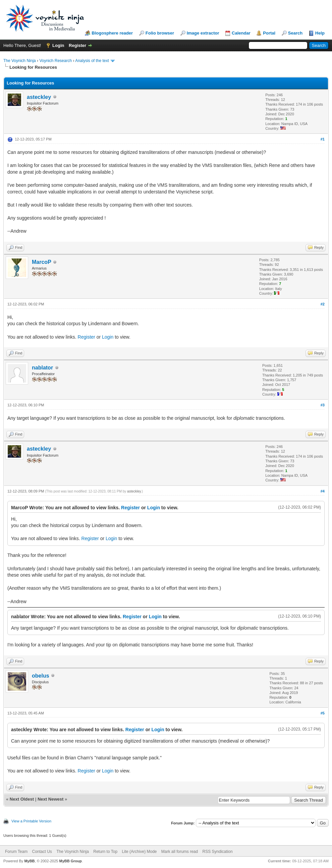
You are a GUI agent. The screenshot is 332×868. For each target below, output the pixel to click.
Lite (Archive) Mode (139, 852)
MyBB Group (70, 861)
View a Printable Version (31, 821)
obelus (41, 676)
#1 (323, 139)
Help (320, 33)
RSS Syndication (218, 852)
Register (77, 45)
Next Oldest (22, 799)
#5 (323, 713)
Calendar (241, 33)
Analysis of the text (92, 61)
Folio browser (160, 33)
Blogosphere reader (112, 33)
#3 (323, 405)
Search (295, 33)
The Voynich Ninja (20, 61)
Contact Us (42, 852)
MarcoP (42, 262)
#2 (323, 304)
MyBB (29, 861)
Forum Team (16, 852)
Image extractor (203, 33)
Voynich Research (56, 61)
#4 (323, 491)
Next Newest (50, 799)
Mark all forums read (180, 852)
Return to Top (105, 852)
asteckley (39, 97)
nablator (42, 368)
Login (58, 45)
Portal (269, 33)
